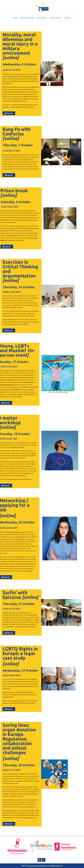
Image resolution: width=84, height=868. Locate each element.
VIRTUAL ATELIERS (27, 18)
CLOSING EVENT (55, 18)
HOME (15, 18)
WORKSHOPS (42, 18)
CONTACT (68, 18)
